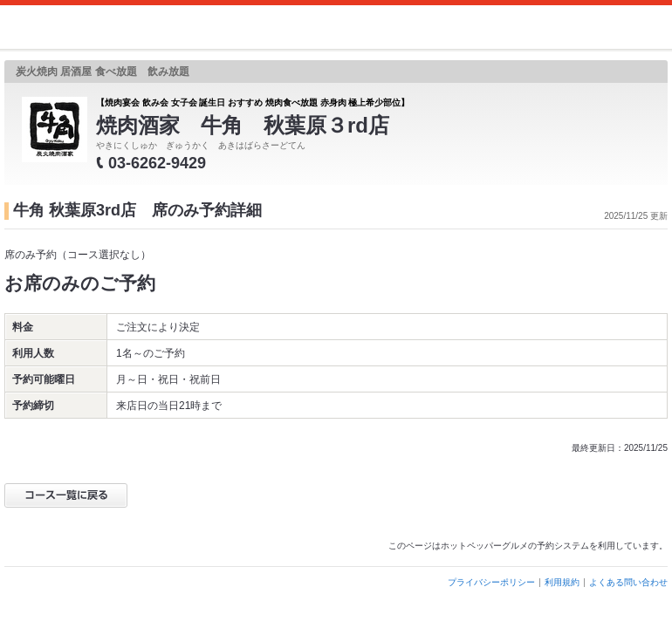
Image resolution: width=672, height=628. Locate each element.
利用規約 (562, 582)
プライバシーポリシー (491, 582)
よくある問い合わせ (628, 582)
